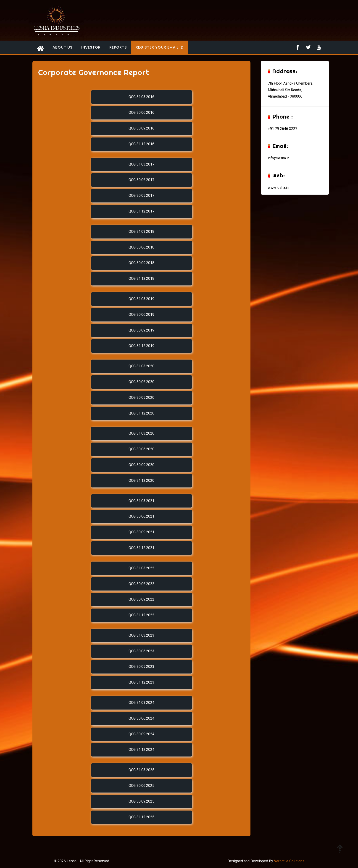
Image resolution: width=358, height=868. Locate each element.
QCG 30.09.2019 (141, 330)
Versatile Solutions (289, 861)
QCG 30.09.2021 (141, 532)
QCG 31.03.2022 (141, 568)
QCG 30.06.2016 (141, 113)
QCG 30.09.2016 (141, 128)
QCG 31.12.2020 (141, 413)
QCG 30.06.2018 (141, 247)
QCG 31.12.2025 (141, 817)
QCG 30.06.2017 (141, 180)
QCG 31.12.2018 (141, 279)
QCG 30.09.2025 (141, 801)
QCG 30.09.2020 (141, 398)
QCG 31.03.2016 (141, 97)
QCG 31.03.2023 (141, 635)
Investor (91, 47)
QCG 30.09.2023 (141, 667)
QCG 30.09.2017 (141, 196)
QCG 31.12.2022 (141, 615)
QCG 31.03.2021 (141, 501)
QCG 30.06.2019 (141, 315)
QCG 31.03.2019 (141, 299)
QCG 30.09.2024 (141, 734)
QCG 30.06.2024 (141, 718)
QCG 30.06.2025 (141, 786)
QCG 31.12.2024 (141, 750)
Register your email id (160, 47)
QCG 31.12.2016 (141, 144)
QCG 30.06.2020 (141, 382)
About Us (63, 47)
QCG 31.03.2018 (141, 232)
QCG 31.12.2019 (141, 346)
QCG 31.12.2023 (141, 682)
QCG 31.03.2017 (141, 164)
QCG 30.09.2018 (141, 263)
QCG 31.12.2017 (141, 211)
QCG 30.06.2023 (141, 651)
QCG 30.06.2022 (141, 584)
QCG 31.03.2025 (141, 770)
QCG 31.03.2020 (141, 366)
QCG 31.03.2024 (141, 703)
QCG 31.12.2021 (141, 548)
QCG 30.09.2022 (141, 599)
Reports (118, 47)
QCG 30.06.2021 (141, 516)
